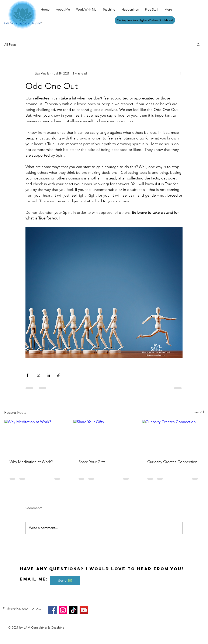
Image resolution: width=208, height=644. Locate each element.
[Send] (65, 581)
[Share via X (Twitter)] (38, 375)
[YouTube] (84, 610)
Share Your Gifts (92, 462)
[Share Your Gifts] (104, 437)
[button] (198, 44)
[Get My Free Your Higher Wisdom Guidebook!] (145, 20)
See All (199, 412)
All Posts (10, 45)
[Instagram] (63, 610)
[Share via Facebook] (27, 375)
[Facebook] (53, 610)
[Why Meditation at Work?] (35, 437)
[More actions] (180, 73)
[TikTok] (73, 610)
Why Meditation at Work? (31, 462)
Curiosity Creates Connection (172, 462)
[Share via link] (59, 375)
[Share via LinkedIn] (48, 375)
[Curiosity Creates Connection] (173, 437)
